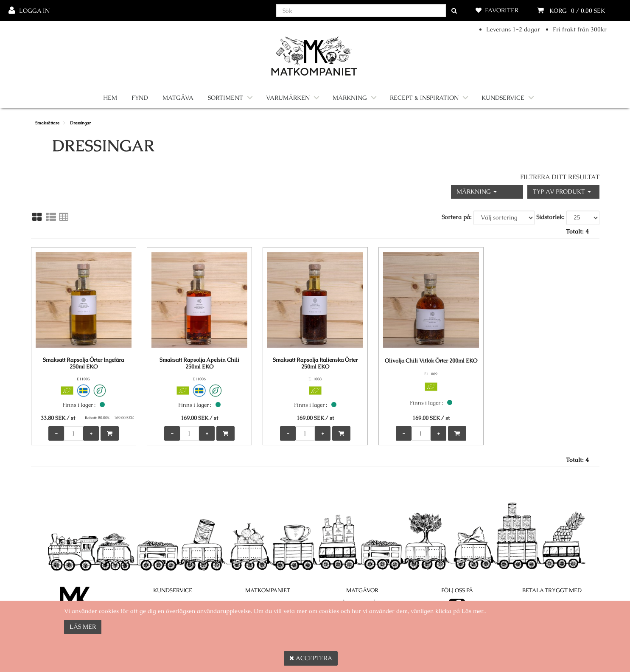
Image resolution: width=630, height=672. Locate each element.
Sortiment (225, 98)
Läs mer (83, 627)
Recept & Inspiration (424, 98)
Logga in (34, 11)
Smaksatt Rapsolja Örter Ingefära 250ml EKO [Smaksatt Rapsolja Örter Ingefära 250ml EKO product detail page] (83, 363)
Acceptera (311, 658)
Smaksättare (47, 123)
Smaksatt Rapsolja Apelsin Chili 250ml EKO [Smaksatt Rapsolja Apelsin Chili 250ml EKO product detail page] (199, 363)
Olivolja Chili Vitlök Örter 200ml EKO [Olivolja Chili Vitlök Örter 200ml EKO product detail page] (431, 361)
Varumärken (288, 98)
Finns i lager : (79, 405)
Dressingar (80, 123)
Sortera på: (457, 217)
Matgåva (178, 98)
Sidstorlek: (550, 217)
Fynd (140, 98)
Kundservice (503, 98)
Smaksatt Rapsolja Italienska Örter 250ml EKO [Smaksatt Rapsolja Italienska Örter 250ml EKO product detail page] (315, 363)
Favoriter (502, 10)
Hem (110, 98)
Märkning (350, 98)
